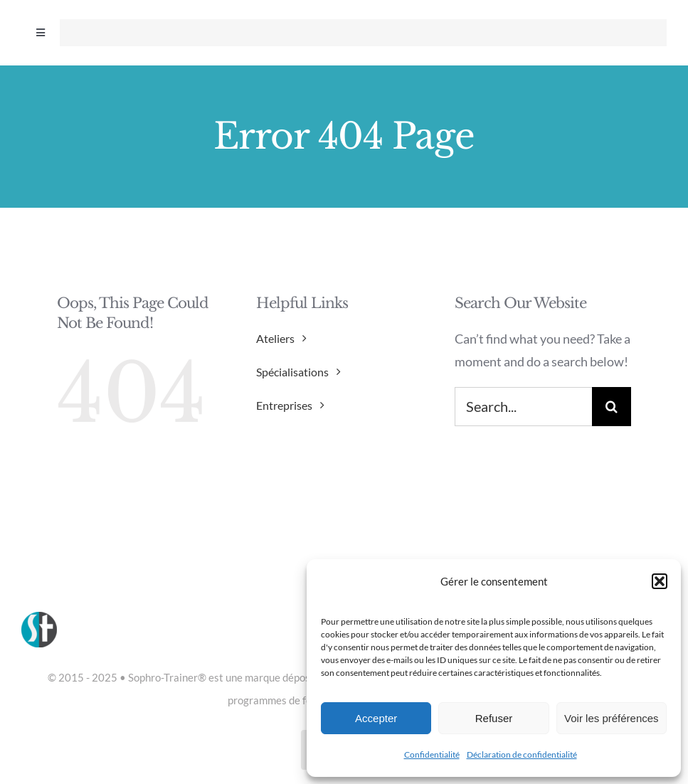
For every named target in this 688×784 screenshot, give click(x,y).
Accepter (376, 718)
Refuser (494, 718)
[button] (660, 581)
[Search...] (523, 407)
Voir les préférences (612, 718)
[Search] (612, 407)
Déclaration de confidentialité (522, 754)
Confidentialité (432, 754)
